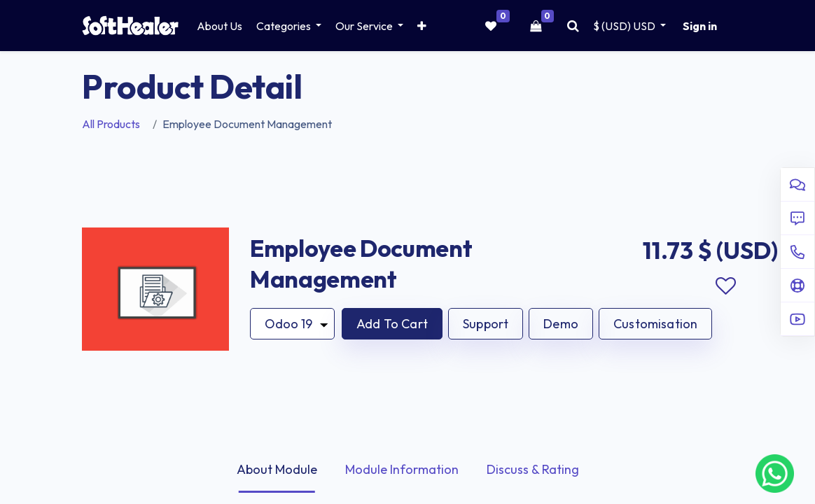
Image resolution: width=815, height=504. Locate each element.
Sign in (700, 26)
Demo (561, 324)
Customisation (655, 324)
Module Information (402, 469)
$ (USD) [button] (625, 26)
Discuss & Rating (533, 469)
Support (486, 324)
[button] (422, 26)
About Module (277, 469)
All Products (111, 124)
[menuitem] (220, 26)
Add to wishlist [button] (725, 286)
